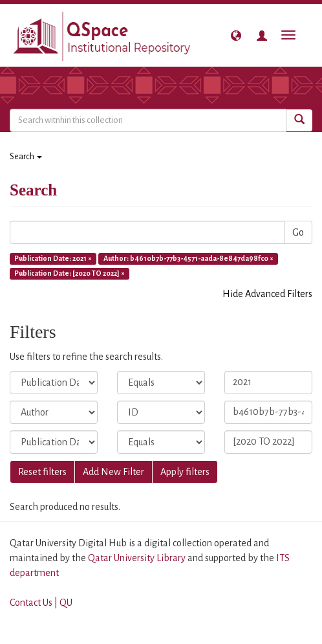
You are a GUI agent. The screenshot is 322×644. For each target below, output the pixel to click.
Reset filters (42, 472)
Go (298, 232)
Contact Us (31, 603)
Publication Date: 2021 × (53, 258)
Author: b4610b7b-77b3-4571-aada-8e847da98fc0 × (188, 258)
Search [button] (26, 157)
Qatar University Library (138, 558)
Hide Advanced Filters (267, 294)
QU (66, 603)
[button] (236, 36)
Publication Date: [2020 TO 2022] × (70, 273)
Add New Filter (113, 472)
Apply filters (185, 472)
